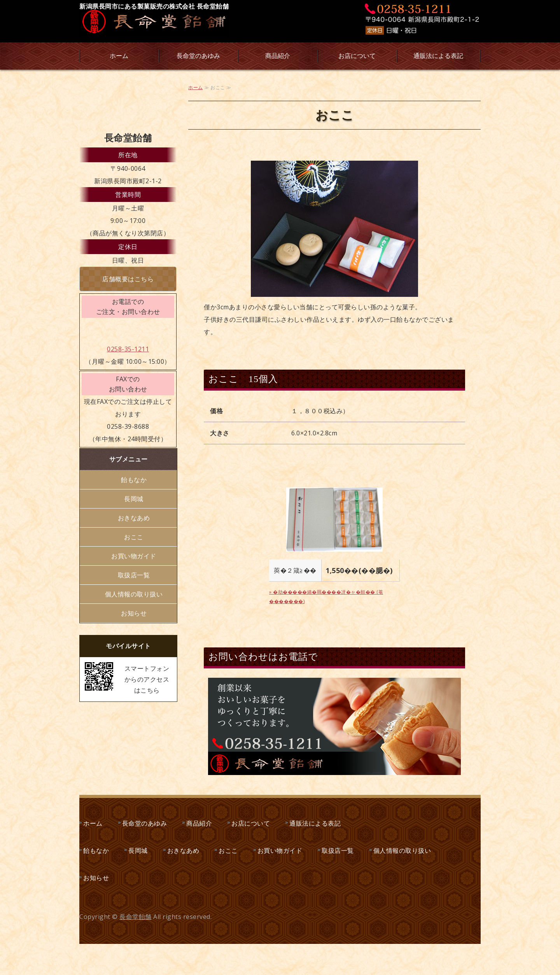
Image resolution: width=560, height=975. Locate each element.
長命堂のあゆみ (198, 56)
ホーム (119, 56)
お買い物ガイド (134, 556)
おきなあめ (134, 518)
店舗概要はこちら (128, 279)
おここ (134, 537)
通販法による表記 (438, 56)
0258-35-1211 (128, 349)
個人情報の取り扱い (134, 594)
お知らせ (134, 613)
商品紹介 (278, 56)
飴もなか (134, 480)
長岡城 (134, 499)
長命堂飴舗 (136, 917)
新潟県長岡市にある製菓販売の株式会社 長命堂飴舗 (154, 6)
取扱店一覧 (134, 575)
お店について (357, 56)
